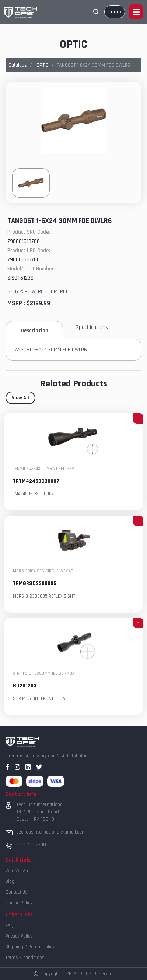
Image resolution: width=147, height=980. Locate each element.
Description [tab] (34, 331)
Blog (10, 881)
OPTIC (43, 65)
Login (115, 12)
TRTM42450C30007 (36, 482)
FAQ (9, 926)
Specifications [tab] (92, 327)
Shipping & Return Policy (30, 947)
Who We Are (17, 871)
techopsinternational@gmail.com (51, 832)
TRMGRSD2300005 (35, 584)
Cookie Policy (19, 903)
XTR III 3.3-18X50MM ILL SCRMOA (44, 674)
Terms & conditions (25, 958)
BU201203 (25, 686)
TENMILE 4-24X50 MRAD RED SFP (43, 469)
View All (20, 398)
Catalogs (18, 65)
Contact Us (17, 892)
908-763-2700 (31, 845)
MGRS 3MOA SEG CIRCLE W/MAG (43, 571)
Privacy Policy (19, 936)
